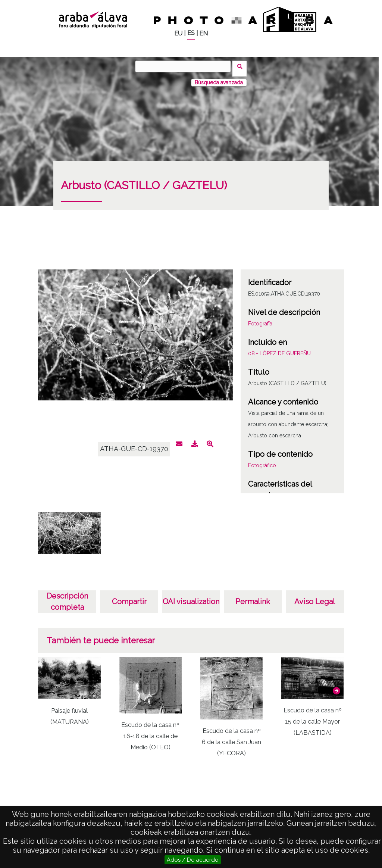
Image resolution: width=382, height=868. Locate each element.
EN (203, 33)
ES (191, 33)
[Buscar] (185, 66)
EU (178, 33)
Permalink (253, 597)
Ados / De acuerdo (193, 860)
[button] (336, 686)
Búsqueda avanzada (219, 78)
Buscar (242, 66)
